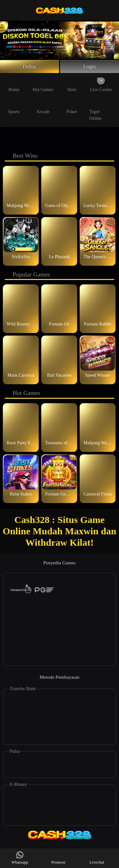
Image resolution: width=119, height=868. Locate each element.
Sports (14, 108)
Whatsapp (20, 858)
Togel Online (97, 111)
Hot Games (43, 86)
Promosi (58, 858)
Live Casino (101, 86)
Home (14, 86)
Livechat (97, 858)
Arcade (43, 108)
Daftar (30, 67)
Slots (72, 86)
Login (89, 67)
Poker (72, 108)
